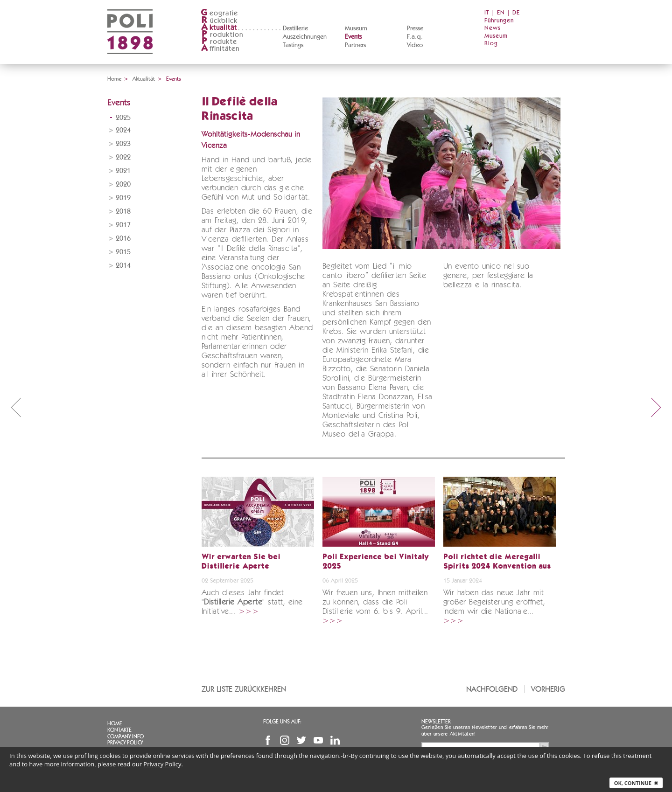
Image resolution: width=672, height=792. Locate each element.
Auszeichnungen (305, 37)
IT (487, 13)
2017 (123, 225)
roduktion (222, 35)
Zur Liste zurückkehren (244, 689)
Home (114, 79)
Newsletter (436, 722)
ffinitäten (220, 49)
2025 (123, 118)
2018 (123, 212)
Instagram (285, 740)
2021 (123, 171)
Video (415, 45)
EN (501, 13)
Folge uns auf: (282, 722)
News (493, 28)
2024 (123, 130)
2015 (123, 252)
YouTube (318, 740)
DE (516, 13)
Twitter (301, 740)
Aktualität (144, 79)
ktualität (219, 28)
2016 (123, 239)
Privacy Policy (125, 743)
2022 (123, 157)
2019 (123, 198)
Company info (126, 736)
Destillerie (295, 28)
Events (353, 37)
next (656, 407)
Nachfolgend (492, 689)
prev (16, 407)
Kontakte (119, 730)
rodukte (219, 42)
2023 (123, 144)
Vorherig (548, 689)
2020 (123, 184)
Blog (491, 44)
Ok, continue (636, 783)
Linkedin (335, 740)
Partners (355, 45)
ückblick (219, 21)
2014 (123, 266)
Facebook (268, 740)
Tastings (293, 45)
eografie (220, 13)
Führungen (499, 21)
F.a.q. (415, 37)
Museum (356, 28)
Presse (415, 28)
